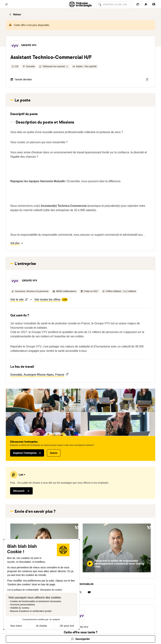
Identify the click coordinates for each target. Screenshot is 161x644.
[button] (15, 45)
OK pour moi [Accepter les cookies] (67, 626)
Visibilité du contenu (20, 608)
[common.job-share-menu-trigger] (147, 79)
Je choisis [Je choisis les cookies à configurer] (41, 626)
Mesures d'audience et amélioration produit (31, 611)
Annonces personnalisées (22, 605)
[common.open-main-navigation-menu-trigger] (6, 4)
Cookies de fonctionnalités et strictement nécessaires (36, 601)
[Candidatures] (138, 4)
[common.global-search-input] (114, 4)
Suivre (54, 453)
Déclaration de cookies (51, 590)
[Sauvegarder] (80, 639)
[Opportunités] (146, 4)
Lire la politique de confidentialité (23, 590)
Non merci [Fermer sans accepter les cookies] (16, 626)
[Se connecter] (154, 4)
